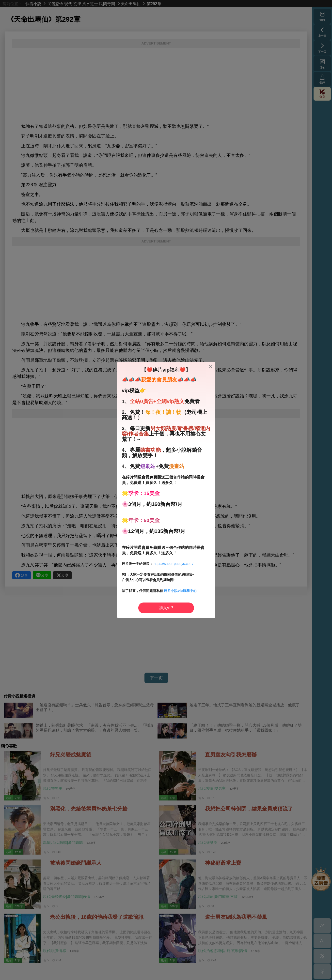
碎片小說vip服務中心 (180, 591)
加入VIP (166, 608)
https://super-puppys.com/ (173, 564)
